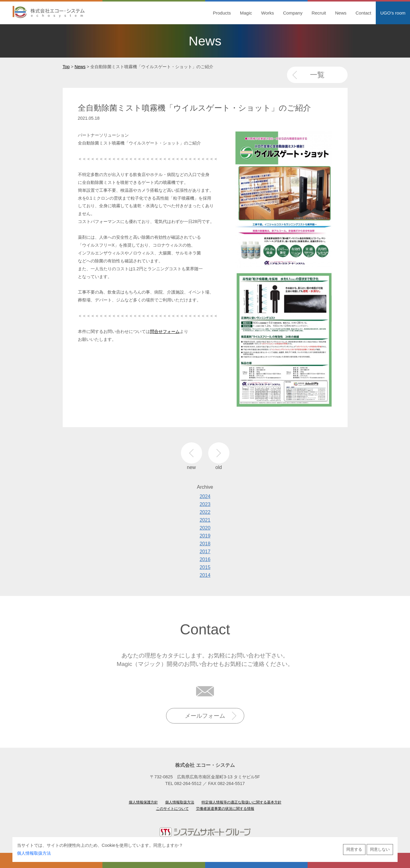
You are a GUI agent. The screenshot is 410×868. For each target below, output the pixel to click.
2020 (205, 528)
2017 (205, 552)
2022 (205, 512)
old (219, 453)
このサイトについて (172, 809)
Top (66, 67)
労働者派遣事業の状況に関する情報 (225, 809)
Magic (246, 13)
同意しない (380, 849)
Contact (363, 13)
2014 (205, 575)
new (192, 453)
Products (222, 13)
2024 (205, 496)
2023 (205, 504)
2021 (205, 520)
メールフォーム (205, 716)
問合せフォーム (165, 331)
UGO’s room (393, 13)
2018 (205, 544)
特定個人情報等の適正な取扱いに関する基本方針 (242, 802)
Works (268, 13)
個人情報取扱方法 (34, 853)
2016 (205, 559)
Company (293, 13)
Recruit (319, 13)
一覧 (317, 75)
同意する (354, 849)
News (341, 13)
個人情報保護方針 (143, 802)
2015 (205, 567)
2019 (205, 536)
